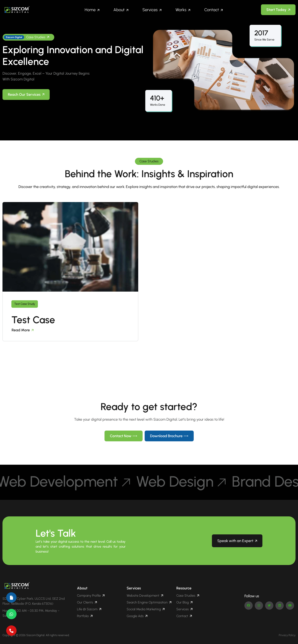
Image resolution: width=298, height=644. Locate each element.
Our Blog (184, 602)
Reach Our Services (26, 95)
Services (150, 10)
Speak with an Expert (237, 541)
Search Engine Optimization (149, 602)
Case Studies (26, 37)
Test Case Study (25, 304)
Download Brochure (169, 436)
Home (90, 10)
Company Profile (91, 596)
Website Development (145, 596)
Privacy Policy (287, 635)
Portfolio (85, 616)
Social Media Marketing (146, 609)
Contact (212, 10)
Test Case (33, 320)
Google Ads (137, 616)
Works (181, 10)
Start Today (278, 10)
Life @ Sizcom (89, 609)
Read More (23, 330)
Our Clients (87, 602)
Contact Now (124, 436)
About (119, 10)
